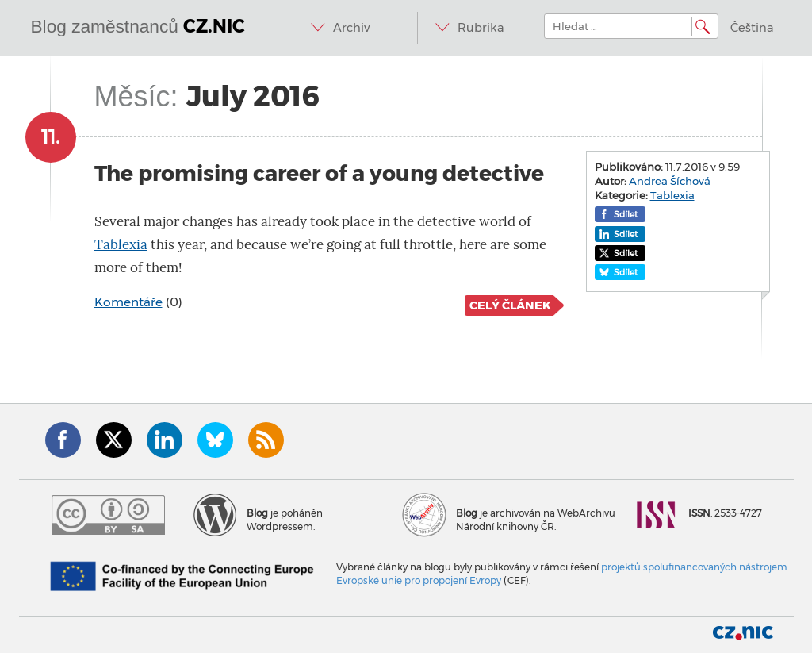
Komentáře (128, 302)
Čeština (752, 28)
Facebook (63, 440)
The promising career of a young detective (319, 173)
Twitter (114, 440)
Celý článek (510, 305)
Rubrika (481, 28)
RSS (266, 440)
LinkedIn (165, 440)
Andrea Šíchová (670, 181)
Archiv (351, 28)
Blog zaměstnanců (138, 26)
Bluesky (215, 440)
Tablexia (121, 245)
